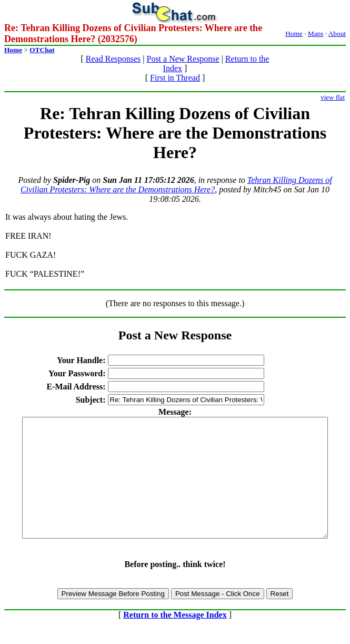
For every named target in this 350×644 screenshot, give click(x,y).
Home (294, 33)
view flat (333, 97)
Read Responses (113, 59)
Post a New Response (183, 59)
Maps (316, 33)
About (337, 33)
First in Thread (175, 78)
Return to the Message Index (175, 638)
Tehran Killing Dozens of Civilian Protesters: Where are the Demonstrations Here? (176, 185)
